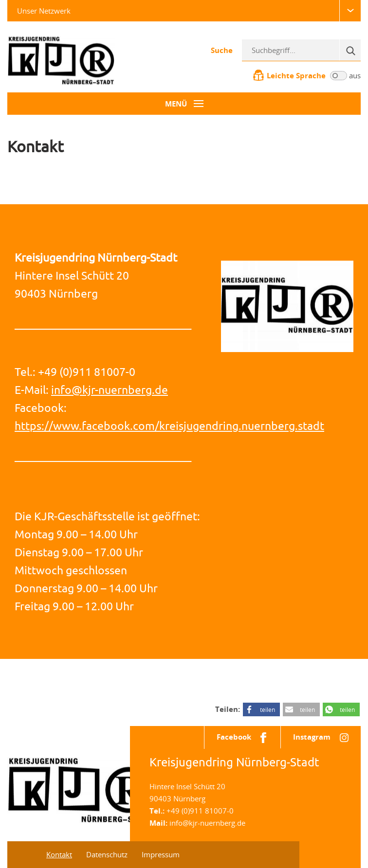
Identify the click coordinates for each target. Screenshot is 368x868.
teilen (267, 709)
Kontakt (59, 854)
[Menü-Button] (184, 104)
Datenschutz (107, 854)
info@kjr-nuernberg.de (110, 390)
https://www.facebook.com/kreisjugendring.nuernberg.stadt (169, 426)
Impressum (161, 854)
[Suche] (350, 50)
